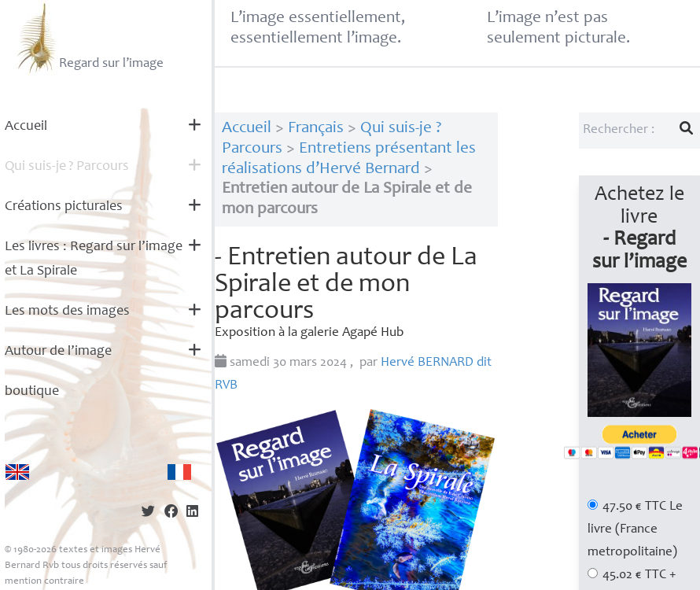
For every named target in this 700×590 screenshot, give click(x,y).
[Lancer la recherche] (687, 131)
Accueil (26, 127)
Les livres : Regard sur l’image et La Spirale (94, 259)
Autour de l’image (58, 352)
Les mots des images (67, 312)
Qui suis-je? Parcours (67, 167)
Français (316, 129)
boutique (32, 392)
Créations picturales (64, 207)
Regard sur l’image (88, 38)
